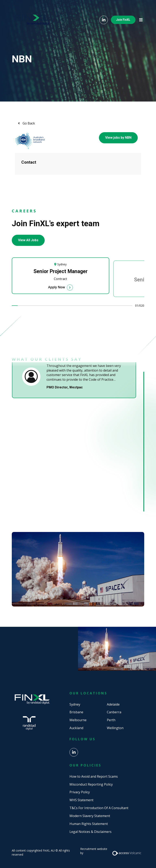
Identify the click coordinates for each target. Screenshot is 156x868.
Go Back (28, 123)
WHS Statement (81, 800)
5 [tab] (39, 306)
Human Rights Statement (89, 824)
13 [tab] (87, 306)
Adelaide (113, 704)
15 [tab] (99, 306)
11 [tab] (75, 306)
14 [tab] (93, 306)
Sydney (75, 704)
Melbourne (78, 720)
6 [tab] (45, 306)
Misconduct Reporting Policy (91, 784)
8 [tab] (57, 306)
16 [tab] (105, 306)
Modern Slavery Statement (90, 816)
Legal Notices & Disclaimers (90, 832)
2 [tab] (21, 306)
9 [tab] (63, 306)
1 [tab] (15, 306)
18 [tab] (117, 306)
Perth (111, 720)
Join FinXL (123, 20)
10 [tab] (69, 306)
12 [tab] (81, 306)
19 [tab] (123, 306)
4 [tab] (33, 306)
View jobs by (118, 138)
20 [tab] (129, 306)
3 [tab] (27, 306)
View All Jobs (28, 240)
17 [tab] (111, 306)
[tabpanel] (63, 279)
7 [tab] (51, 306)
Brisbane (76, 712)
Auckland (76, 728)
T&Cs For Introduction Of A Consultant (99, 808)
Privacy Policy (80, 792)
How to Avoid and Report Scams (94, 776)
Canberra (114, 712)
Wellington (115, 728)
